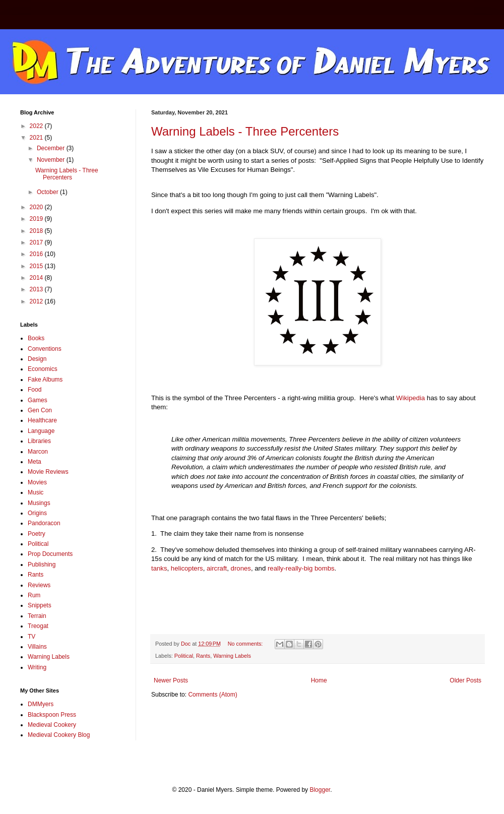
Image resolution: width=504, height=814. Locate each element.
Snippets (40, 605)
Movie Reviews (48, 472)
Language (41, 431)
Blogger (320, 790)
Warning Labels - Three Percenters (245, 131)
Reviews (39, 585)
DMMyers (41, 704)
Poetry (37, 534)
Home (319, 680)
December (52, 148)
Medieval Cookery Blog (59, 735)
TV (31, 637)
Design (37, 359)
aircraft (217, 568)
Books (36, 338)
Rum (34, 595)
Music (36, 492)
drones (241, 568)
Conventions (45, 349)
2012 (37, 301)
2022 (37, 126)
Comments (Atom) (212, 695)
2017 (37, 242)
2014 (37, 278)
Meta (35, 462)
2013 (37, 289)
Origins (37, 513)
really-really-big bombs (301, 568)
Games (38, 400)
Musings (39, 503)
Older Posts (465, 680)
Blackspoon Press (52, 715)
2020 (37, 207)
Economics (43, 369)
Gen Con (40, 410)
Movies (37, 482)
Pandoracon (44, 523)
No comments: (246, 644)
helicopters (187, 568)
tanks (159, 568)
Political (184, 656)
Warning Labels (232, 656)
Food (35, 390)
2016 (37, 254)
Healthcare (42, 420)
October (48, 192)
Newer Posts (171, 680)
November (52, 160)
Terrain (37, 616)
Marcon (38, 452)
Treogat (38, 626)
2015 (37, 266)
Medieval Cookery (52, 725)
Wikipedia (412, 398)
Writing (37, 667)
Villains (37, 647)
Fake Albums (45, 380)
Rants (203, 656)
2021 (37, 138)
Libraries (39, 441)
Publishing (42, 565)
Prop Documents (50, 554)
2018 (37, 231)
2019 (37, 219)
